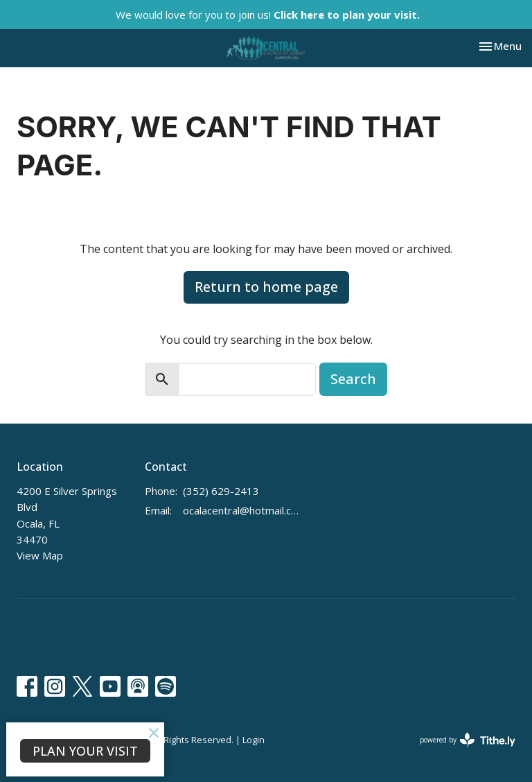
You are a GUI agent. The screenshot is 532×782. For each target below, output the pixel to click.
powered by (468, 740)
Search (353, 379)
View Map (40, 555)
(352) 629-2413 (221, 491)
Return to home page (266, 287)
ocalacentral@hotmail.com (242, 510)
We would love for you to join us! (268, 15)
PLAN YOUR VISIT (85, 751)
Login (254, 740)
